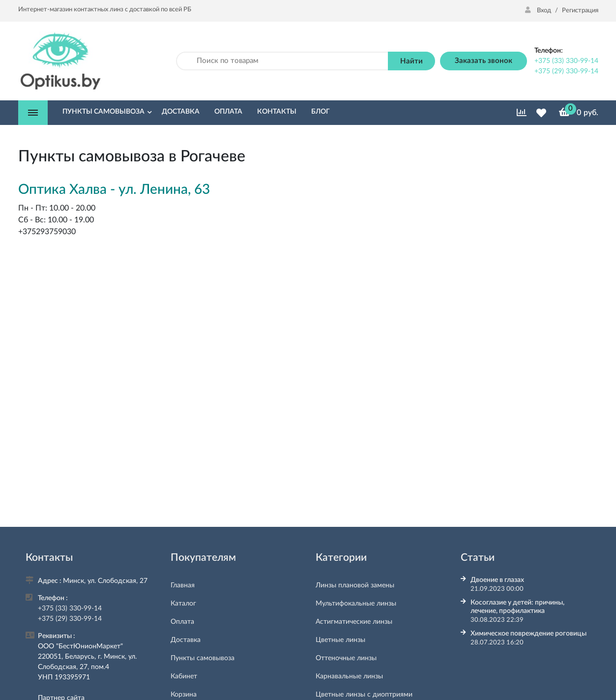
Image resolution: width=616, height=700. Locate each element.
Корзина (184, 695)
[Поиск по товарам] (282, 61)
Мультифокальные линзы (356, 604)
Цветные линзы (340, 640)
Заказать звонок (484, 61)
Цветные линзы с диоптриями (364, 695)
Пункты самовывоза (203, 658)
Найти (411, 61)
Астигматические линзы (354, 622)
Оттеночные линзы (346, 658)
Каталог (183, 604)
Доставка (186, 640)
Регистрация (580, 11)
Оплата (182, 622)
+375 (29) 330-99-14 (566, 71)
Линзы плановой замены (355, 585)
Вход (539, 11)
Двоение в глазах (497, 580)
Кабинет (184, 676)
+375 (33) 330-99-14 (566, 61)
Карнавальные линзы (349, 676)
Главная (183, 585)
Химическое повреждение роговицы (528, 634)
